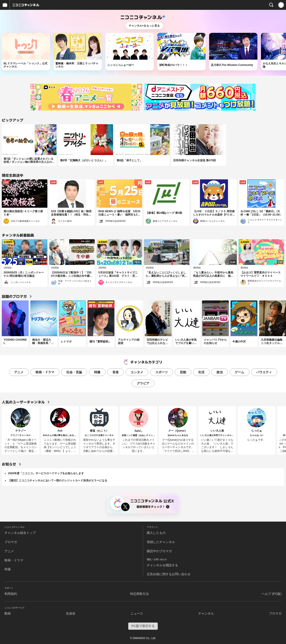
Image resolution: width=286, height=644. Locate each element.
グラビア (143, 383)
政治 (220, 372)
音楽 (116, 372)
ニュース (137, 613)
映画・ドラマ (45, 372)
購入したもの (156, 533)
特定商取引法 (139, 594)
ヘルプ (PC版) (272, 594)
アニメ (19, 372)
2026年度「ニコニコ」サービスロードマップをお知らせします (46, 473)
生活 (201, 372)
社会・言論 (74, 372)
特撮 (97, 372)
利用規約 (11, 594)
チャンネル (206, 613)
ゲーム (240, 372)
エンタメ (137, 372)
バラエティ (264, 372)
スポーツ (162, 372)
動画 (8, 613)
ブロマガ (11, 542)
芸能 (183, 372)
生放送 (71, 613)
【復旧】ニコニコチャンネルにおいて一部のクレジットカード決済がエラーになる (58, 480)
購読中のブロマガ (159, 551)
